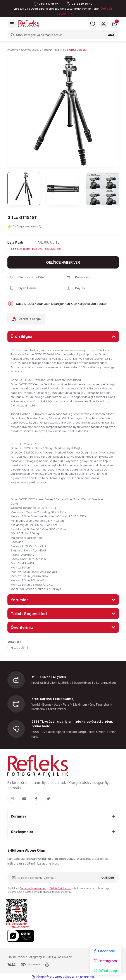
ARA (111, 35)
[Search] (63, 35)
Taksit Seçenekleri (29, 614)
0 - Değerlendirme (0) (24, 226)
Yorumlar (19, 600)
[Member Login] (104, 24)
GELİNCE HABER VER (63, 262)
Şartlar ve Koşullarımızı (33, 888)
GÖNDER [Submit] (108, 877)
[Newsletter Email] (63, 878)
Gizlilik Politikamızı (60, 888)
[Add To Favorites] (35, 277)
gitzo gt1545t (20, 647)
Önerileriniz (22, 627)
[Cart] (114, 24)
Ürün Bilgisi (22, 336)
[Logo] (29, 24)
